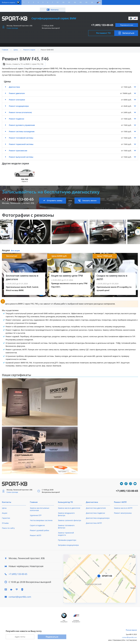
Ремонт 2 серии (29, 47)
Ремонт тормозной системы (21, 142)
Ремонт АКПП (36, 533)
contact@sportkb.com (20, 594)
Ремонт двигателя (17, 91)
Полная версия (131, 628)
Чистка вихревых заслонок (41, 518)
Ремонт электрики (17, 97)
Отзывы (5, 520)
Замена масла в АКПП (123, 505)
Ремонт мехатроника (123, 510)
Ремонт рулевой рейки (39, 528)
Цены (16, 7)
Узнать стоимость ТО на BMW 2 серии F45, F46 (25, 61)
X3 (69, 2)
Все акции (15, 248)
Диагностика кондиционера (98, 515)
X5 (81, 2)
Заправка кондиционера (68, 542)
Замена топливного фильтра (66, 524)
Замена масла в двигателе (69, 505)
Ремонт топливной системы (21, 135)
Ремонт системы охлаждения (22, 129)
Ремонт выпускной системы (21, 154)
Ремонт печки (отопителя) (20, 110)
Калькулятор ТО (38, 7)
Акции (25, 7)
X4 (75, 2)
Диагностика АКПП (94, 520)
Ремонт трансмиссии (18, 148)
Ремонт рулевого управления (22, 123)
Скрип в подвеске (37, 523)
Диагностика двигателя (96, 505)
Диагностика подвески (95, 510)
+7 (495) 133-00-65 (102, 22)
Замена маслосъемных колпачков (40, 507)
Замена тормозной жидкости (66, 531)
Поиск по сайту (8, 525)
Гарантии (6, 515)
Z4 (92, 2)
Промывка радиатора (67, 537)
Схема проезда (12, 25)
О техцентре (54, 7)
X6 (86, 2)
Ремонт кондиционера (19, 103)
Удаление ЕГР (36, 513)
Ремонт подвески (16, 116)
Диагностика (14, 84)
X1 (58, 2)
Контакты (129, 7)
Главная (5, 47)
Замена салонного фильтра (70, 518)
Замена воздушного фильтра (66, 512)
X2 (63, 2)
